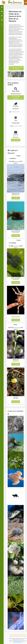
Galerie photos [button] (16, 140)
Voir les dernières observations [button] (16, 97)
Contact (25, 636)
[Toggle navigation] (3, 2)
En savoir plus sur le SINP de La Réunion (16, 68)
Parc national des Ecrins (18, 642)
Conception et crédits (18, 636)
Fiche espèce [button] (16, 198)
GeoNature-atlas (17, 641)
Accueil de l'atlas (13, 635)
